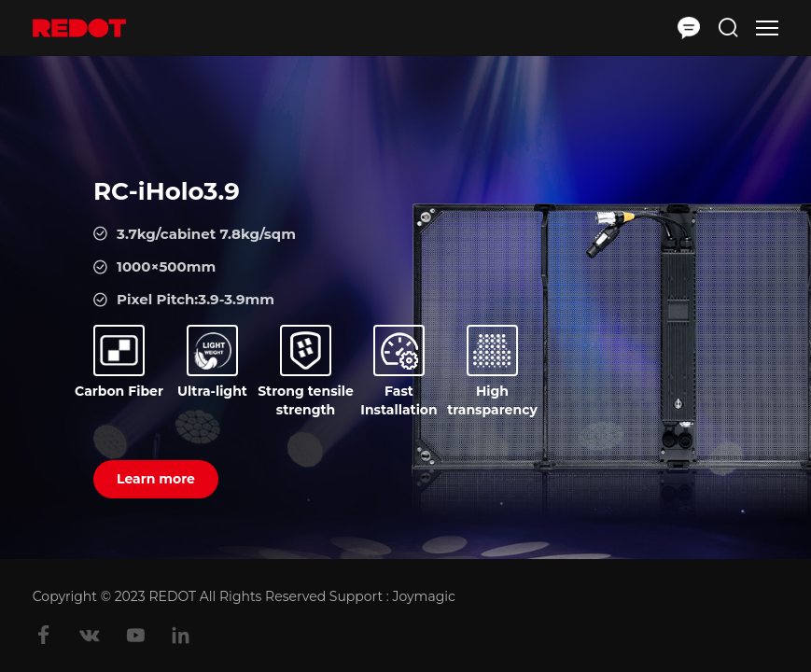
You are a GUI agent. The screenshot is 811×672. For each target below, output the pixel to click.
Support (356, 596)
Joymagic (422, 596)
